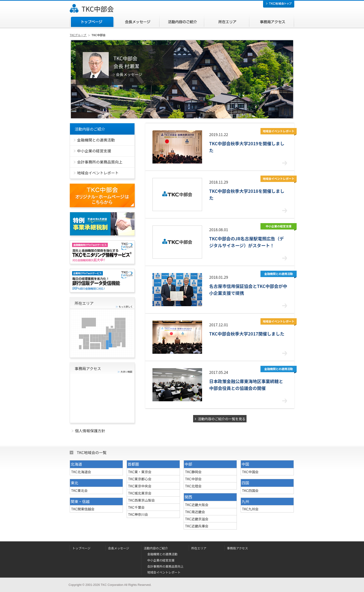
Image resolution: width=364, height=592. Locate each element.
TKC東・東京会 (140, 472)
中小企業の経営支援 (161, 560)
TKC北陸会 (193, 486)
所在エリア (227, 21)
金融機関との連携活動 (162, 554)
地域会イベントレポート (164, 572)
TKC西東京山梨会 (141, 500)
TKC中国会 (250, 472)
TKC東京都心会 (140, 479)
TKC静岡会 (193, 472)
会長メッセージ (137, 21)
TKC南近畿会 (195, 512)
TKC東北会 (79, 490)
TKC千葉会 (136, 507)
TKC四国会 (250, 490)
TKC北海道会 (81, 472)
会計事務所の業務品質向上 (165, 566)
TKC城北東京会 (140, 493)
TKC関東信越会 (83, 509)
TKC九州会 (250, 509)
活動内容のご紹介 (182, 21)
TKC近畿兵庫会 (197, 526)
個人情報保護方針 (90, 431)
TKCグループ (78, 35)
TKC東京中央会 (140, 486)
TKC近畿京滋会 (197, 519)
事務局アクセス (272, 21)
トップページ (92, 21)
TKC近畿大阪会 (197, 505)
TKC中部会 (98, 9)
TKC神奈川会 (138, 514)
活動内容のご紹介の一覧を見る (222, 419)
